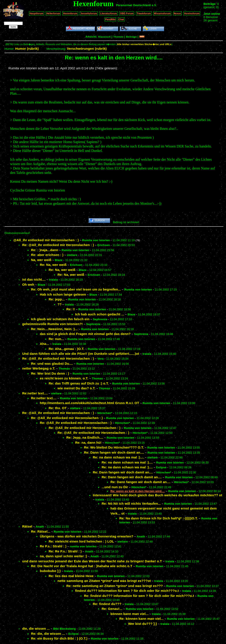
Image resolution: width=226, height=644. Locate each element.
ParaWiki (110, 19)
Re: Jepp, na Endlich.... (85, 437)
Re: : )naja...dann (44, 250)
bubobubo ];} (50, 571)
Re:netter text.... (35, 393)
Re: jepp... (57, 299)
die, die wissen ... (36, 628)
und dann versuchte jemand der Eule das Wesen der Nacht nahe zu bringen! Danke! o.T (92, 561)
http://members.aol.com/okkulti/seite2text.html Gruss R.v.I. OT (89, 403)
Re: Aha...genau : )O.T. (66, 349)
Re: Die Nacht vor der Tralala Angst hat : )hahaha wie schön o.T (82, 566)
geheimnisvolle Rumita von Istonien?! (52, 324)
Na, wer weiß (41, 260)
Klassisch (104, 37)
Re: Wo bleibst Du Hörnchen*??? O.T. (114, 447)
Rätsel (27, 526)
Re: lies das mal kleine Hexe (71, 576)
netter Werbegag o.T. (39, 368)
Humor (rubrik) (27, 49)
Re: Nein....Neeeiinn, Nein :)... (54, 329)
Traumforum (144, 13)
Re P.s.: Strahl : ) (53, 546)
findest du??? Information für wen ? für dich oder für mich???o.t (127, 591)
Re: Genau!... (112, 609)
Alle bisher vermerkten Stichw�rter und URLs (144, 44)
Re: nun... (56, 339)
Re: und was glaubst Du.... (52, 363)
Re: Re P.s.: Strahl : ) (65, 551)
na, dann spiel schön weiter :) (63, 556)
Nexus (177, 13)
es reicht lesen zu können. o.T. (64, 378)
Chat (121, 19)
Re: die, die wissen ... (48, 634)
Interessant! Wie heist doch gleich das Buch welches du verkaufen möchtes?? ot (157, 495)
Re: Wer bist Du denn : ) (50, 373)
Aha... (44, 344)
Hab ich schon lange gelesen (63, 294)
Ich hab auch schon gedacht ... (100, 314)
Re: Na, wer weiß (53, 265)
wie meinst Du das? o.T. (76, 388)
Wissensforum (162, 13)
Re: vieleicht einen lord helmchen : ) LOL (81, 541)
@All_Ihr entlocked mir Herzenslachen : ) (46, 240)
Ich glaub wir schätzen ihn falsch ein (60, 319)
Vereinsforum (192, 13)
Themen (118, 37)
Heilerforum (53, 13)
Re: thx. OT (57, 408)
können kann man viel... (129, 614)
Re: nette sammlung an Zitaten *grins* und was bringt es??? (114, 586)
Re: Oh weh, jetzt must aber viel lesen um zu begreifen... (76, 289)
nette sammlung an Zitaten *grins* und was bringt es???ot (104, 581)
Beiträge (131, 37)
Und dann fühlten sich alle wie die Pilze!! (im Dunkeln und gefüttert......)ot (81, 354)
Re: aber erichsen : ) (47, 255)
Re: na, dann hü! (88, 443)
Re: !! (71, 309)
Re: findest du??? (107, 604)
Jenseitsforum (89, 13)
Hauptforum (37, 13)
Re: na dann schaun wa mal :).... (118, 457)
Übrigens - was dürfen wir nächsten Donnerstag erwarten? (87, 536)
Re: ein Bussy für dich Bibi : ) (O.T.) (59, 638)
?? (59, 304)
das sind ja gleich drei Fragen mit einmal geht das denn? (85, 334)
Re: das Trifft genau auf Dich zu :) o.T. (79, 383)
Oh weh (28, 284)
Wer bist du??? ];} (142, 624)
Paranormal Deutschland (134, 5)
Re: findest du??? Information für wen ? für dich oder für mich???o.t (139, 596)
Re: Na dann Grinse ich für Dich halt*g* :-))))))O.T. (158, 518)
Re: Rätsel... (41, 531)
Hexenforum (70, 13)
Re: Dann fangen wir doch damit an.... (114, 452)
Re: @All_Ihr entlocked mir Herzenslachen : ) (58, 245)
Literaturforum (108, 13)
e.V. (154, 5)
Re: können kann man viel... (141, 619)
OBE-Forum (127, 13)
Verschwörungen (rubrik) (87, 49)
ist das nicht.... (34, 279)
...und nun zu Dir (115, 487)
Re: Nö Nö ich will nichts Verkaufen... (131, 503)
